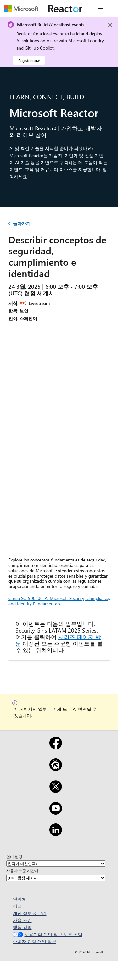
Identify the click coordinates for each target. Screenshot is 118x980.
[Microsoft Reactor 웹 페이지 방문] (65, 9)
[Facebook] (56, 747)
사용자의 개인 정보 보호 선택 (47, 934)
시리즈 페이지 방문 (58, 640)
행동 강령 (22, 927)
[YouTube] (56, 812)
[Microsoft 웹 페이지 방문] (21, 9)
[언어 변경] (56, 864)
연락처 (20, 899)
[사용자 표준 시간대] (56, 878)
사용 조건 (22, 920)
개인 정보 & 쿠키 (30, 913)
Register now (29, 60)
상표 (17, 906)
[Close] (110, 25)
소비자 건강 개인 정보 (35, 941)
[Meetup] (56, 769)
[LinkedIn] (56, 834)
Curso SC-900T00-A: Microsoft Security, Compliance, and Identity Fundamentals (59, 601)
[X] (56, 791)
